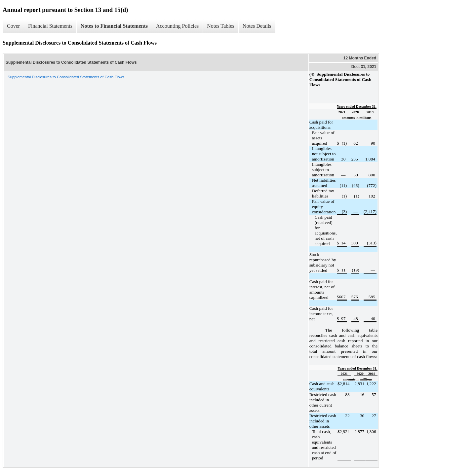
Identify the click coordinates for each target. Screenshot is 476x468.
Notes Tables (221, 26)
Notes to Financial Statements (114, 26)
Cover (13, 26)
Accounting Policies (177, 26)
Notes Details (257, 26)
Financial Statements (50, 26)
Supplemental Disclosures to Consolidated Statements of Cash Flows (66, 77)
